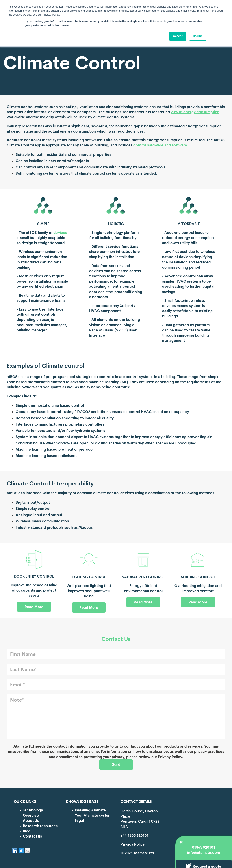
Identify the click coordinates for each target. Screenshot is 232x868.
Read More (34, 607)
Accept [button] (178, 36)
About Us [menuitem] (31, 820)
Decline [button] (198, 36)
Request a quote (195, 204)
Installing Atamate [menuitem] (90, 810)
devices (60, 233)
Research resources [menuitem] (40, 826)
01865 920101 (195, 185)
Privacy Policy (133, 844)
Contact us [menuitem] (32, 836)
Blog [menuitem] (27, 831)
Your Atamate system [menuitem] (93, 815)
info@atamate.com (195, 190)
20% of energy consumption (195, 112)
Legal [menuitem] (79, 820)
